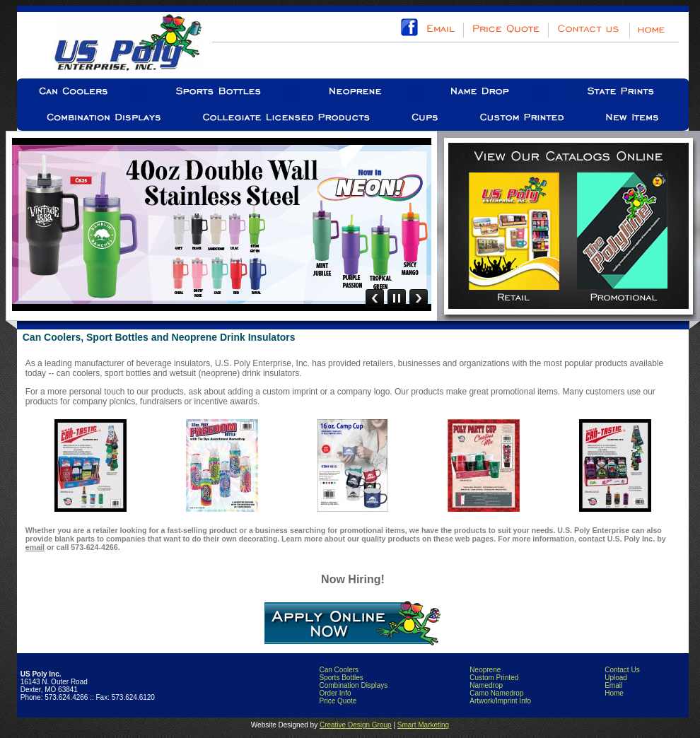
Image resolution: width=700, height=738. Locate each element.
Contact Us (622, 670)
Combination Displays (353, 685)
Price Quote (338, 701)
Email (613, 685)
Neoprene (485, 670)
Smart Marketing (423, 725)
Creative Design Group (356, 725)
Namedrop (486, 685)
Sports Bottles (341, 678)
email (35, 547)
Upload (616, 678)
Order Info (335, 693)
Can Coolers (339, 670)
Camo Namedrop (496, 693)
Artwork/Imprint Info (500, 701)
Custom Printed (494, 678)
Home (614, 693)
